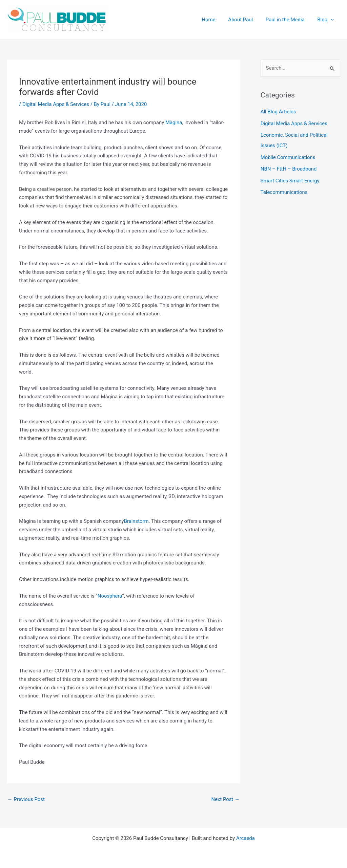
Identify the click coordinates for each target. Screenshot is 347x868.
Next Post (225, 799)
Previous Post (26, 799)
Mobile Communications (288, 156)
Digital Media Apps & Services (56, 104)
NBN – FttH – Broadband (289, 168)
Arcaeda (246, 838)
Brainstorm (137, 521)
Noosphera (110, 596)
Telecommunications (284, 191)
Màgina (174, 123)
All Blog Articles (278, 112)
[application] (332, 20)
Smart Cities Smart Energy (290, 179)
